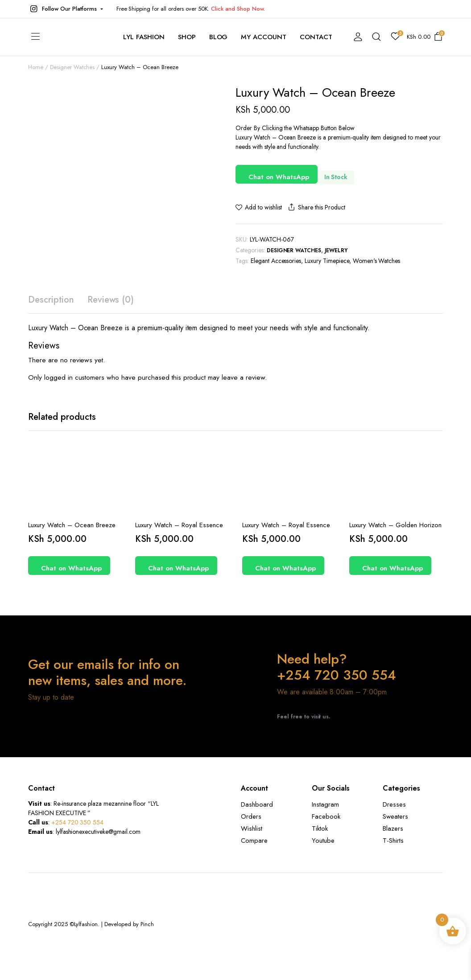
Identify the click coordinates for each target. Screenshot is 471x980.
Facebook (326, 816)
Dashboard (257, 804)
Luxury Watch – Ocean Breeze (72, 525)
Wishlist (252, 828)
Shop (187, 37)
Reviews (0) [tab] (111, 300)
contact (316, 37)
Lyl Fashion (144, 37)
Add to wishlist (263, 207)
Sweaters (395, 816)
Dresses (394, 804)
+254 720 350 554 (78, 822)
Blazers (393, 828)
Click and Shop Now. (238, 9)
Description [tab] (51, 300)
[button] (66, 9)
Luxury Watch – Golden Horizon (395, 525)
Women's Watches (377, 261)
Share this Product (316, 207)
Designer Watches (294, 250)
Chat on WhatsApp (279, 177)
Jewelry (336, 250)
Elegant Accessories (276, 261)
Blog (219, 37)
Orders (251, 816)
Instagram (325, 804)
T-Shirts (393, 841)
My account (264, 37)
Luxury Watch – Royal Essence (179, 525)
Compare (254, 841)
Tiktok (320, 828)
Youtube (323, 841)
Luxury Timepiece (327, 261)
